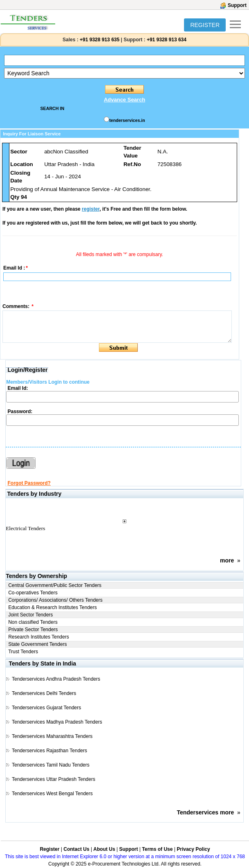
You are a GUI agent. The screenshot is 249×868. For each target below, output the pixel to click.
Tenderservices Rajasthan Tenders (49, 751)
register (91, 209)
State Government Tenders (37, 644)
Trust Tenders (23, 652)
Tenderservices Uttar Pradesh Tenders (54, 779)
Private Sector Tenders (33, 630)
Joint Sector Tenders (30, 615)
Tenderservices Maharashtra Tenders (52, 736)
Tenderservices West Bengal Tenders (52, 794)
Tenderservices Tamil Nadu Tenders (51, 765)
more (227, 560)
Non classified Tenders (33, 622)
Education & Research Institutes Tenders (53, 607)
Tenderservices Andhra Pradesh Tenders (56, 679)
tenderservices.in (127, 120)
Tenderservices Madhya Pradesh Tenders (57, 722)
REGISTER (205, 25)
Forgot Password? (29, 483)
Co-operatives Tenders (33, 593)
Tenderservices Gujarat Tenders (46, 708)
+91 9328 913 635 (99, 40)
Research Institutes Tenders (39, 637)
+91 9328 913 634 (167, 40)
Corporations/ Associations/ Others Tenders (55, 600)
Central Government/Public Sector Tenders (55, 585)
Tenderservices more (205, 812)
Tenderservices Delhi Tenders (44, 693)
